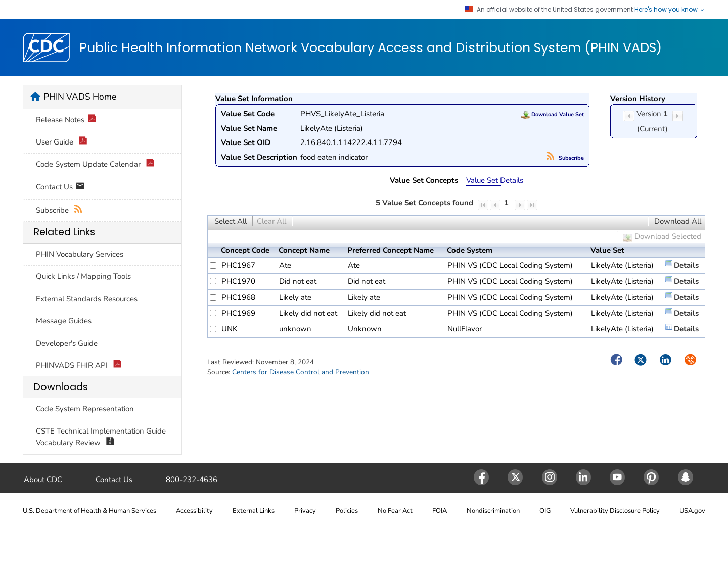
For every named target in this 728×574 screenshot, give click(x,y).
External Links (254, 511)
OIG (545, 511)
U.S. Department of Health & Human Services (89, 511)
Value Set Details (495, 180)
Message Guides (64, 321)
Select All (231, 221)
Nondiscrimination (493, 511)
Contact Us (60, 188)
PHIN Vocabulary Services (80, 254)
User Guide (62, 142)
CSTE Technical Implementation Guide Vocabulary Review (101, 437)
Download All (678, 221)
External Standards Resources (87, 299)
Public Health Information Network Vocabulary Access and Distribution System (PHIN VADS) (371, 48)
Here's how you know (670, 10)
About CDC (43, 480)
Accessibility (194, 511)
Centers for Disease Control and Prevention (301, 372)
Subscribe (565, 158)
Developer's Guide (67, 343)
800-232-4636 (192, 480)
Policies (347, 511)
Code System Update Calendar (95, 164)
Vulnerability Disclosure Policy (615, 511)
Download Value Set (553, 114)
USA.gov (692, 511)
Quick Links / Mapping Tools (83, 276)
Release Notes (66, 120)
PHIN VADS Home (80, 97)
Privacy (305, 511)
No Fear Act (395, 511)
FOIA (440, 511)
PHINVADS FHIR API (79, 366)
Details (686, 265)
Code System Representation (85, 409)
